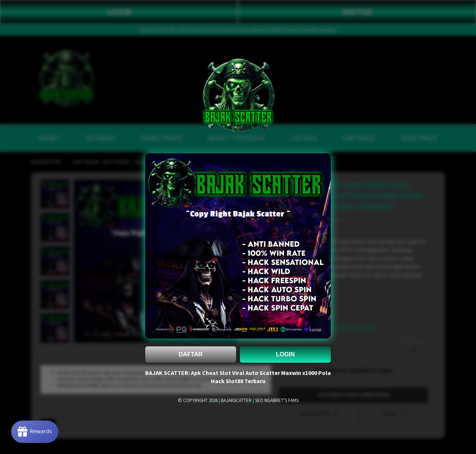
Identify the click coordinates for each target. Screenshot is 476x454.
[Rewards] (35, 432)
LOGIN (285, 354)
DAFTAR (191, 354)
